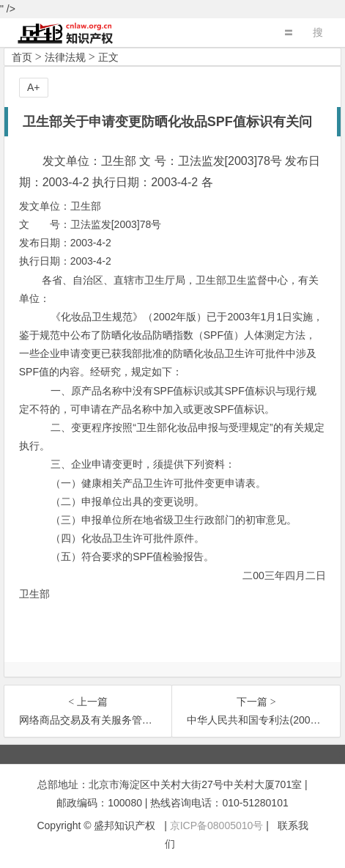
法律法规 (65, 57)
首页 (22, 57)
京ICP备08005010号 (217, 825)
